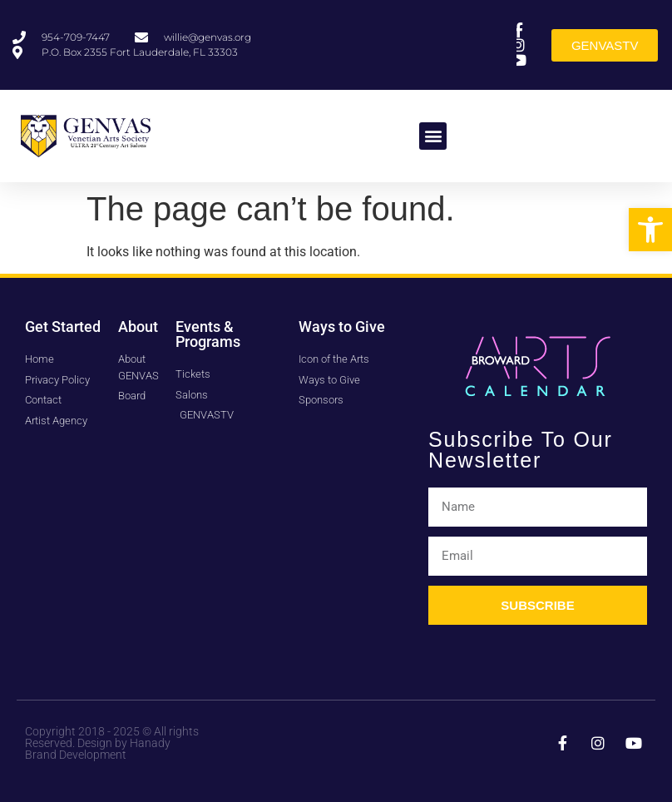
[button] (650, 230)
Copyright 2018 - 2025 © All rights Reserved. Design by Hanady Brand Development (112, 743)
